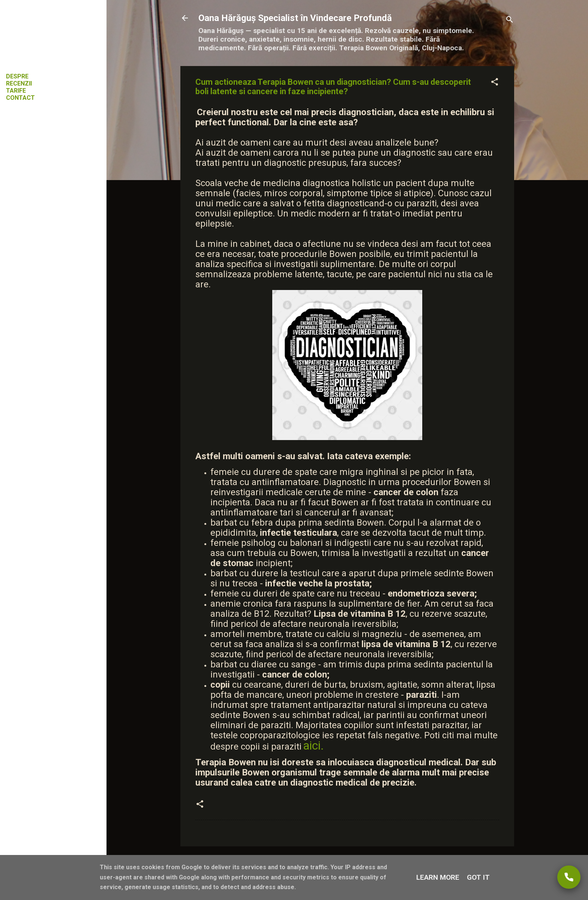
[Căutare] (510, 20)
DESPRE (17, 76)
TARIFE (16, 91)
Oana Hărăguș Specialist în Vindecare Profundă (295, 18)
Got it (478, 877)
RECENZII (19, 83)
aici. (313, 745)
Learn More (438, 877)
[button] (495, 83)
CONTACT (20, 98)
